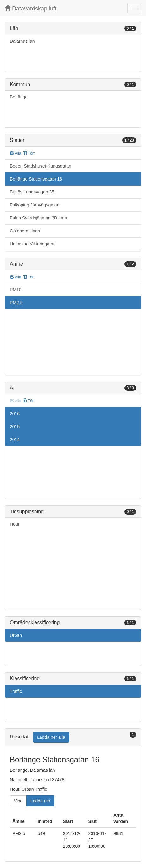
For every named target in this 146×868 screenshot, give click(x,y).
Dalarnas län (22, 41)
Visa (18, 801)
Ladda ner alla (51, 737)
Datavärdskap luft (31, 8)
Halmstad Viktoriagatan (33, 244)
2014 (15, 440)
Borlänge (19, 97)
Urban (16, 635)
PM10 (16, 290)
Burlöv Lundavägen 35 (32, 192)
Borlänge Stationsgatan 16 (36, 179)
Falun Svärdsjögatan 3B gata (38, 218)
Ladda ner (40, 801)
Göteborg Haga (25, 231)
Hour (15, 524)
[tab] (73, 737)
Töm (29, 153)
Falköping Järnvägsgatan (35, 205)
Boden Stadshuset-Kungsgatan (41, 166)
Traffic (16, 691)
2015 (15, 427)
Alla (16, 153)
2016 (15, 414)
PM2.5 (16, 303)
